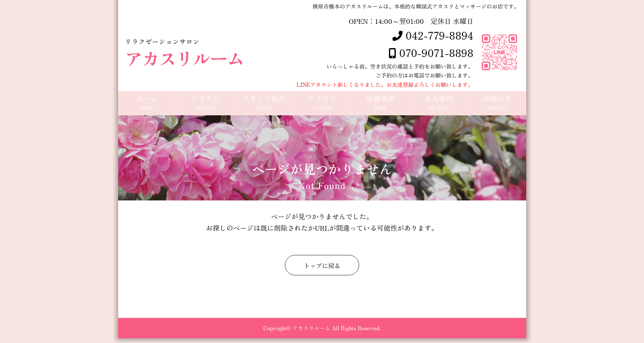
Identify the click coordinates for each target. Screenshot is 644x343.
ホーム (147, 105)
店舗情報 (380, 105)
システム (205, 105)
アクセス (322, 105)
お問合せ (497, 105)
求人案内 (439, 105)
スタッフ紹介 (264, 105)
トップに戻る (322, 270)
